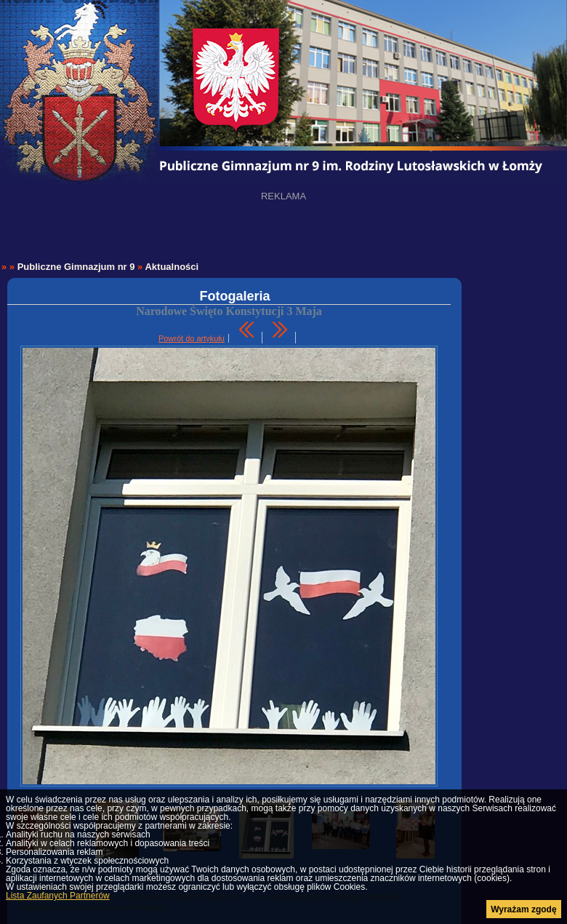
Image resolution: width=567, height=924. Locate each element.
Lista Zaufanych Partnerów (58, 896)
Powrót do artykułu (192, 338)
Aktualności (172, 267)
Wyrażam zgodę (523, 909)
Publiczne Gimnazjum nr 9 (76, 267)
